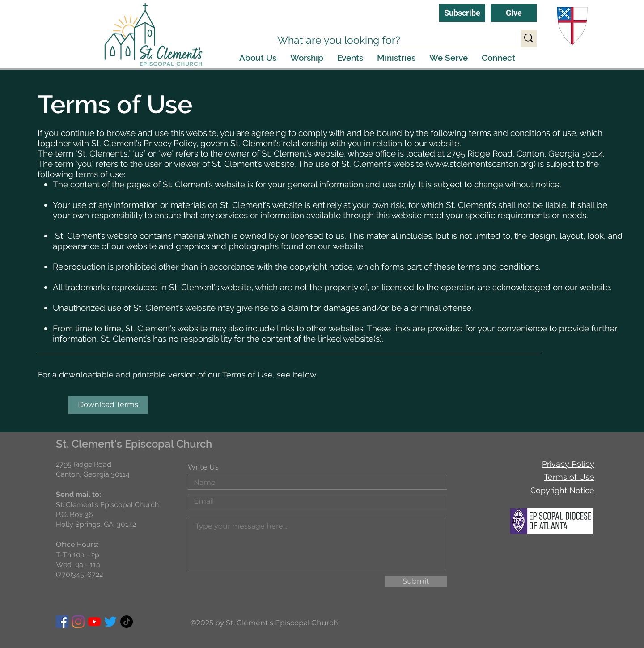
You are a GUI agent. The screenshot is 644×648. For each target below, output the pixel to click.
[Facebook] (62, 622)
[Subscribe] (462, 13)
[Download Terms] (108, 405)
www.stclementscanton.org (481, 164)
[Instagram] (78, 622)
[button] (258, 58)
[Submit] (416, 581)
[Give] (514, 13)
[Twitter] (110, 622)
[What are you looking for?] (390, 40)
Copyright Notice (562, 490)
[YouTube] (94, 622)
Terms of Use (569, 477)
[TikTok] (127, 622)
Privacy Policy (568, 464)
